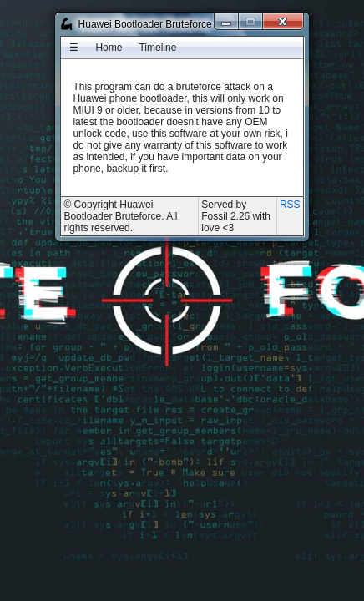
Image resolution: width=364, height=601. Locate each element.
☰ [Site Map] (74, 48)
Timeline (157, 48)
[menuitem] (74, 48)
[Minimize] (227, 21)
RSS (290, 205)
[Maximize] (251, 21)
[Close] (283, 21)
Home (109, 48)
